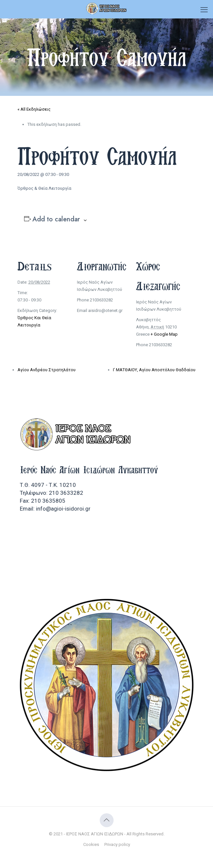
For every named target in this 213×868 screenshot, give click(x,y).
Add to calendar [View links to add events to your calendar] (56, 219)
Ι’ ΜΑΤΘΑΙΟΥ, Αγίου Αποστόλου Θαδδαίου (154, 370)
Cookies (91, 844)
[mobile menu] (204, 10)
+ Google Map (164, 334)
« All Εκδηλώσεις (34, 109)
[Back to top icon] (107, 820)
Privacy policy (117, 844)
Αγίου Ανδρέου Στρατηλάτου (47, 370)
